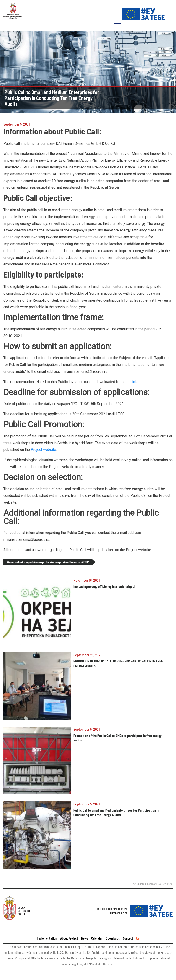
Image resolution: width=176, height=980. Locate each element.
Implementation (47, 938)
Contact (128, 938)
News (85, 938)
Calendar (97, 938)
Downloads (113, 938)
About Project (69, 938)
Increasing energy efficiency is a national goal (104, 586)
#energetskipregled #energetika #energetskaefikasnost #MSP (48, 562)
